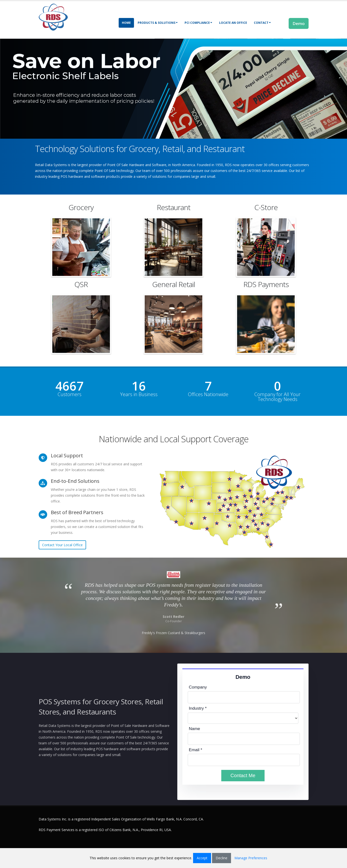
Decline (222, 858)
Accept (202, 858)
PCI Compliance (198, 23)
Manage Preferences (251, 858)
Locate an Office (233, 23)
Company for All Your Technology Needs (277, 397)
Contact (262, 23)
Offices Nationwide (208, 394)
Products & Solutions (158, 23)
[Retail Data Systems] (53, 17)
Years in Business (139, 394)
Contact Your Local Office (62, 545)
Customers (70, 394)
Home (126, 23)
